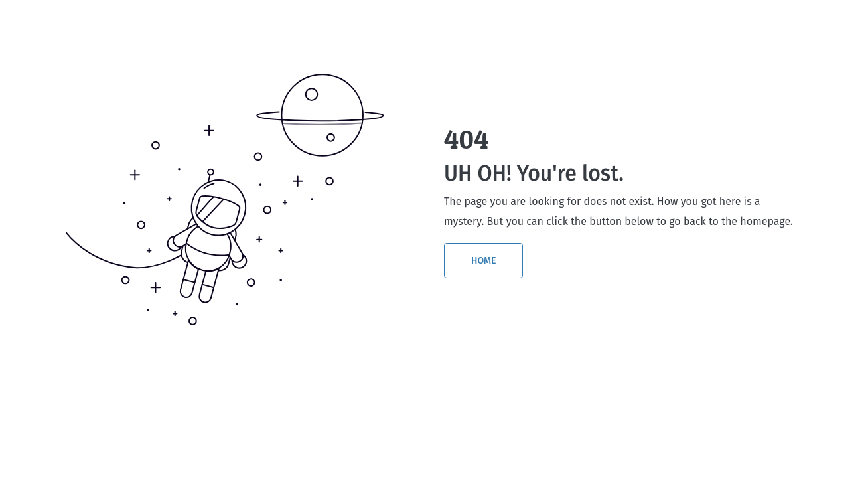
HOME (483, 261)
